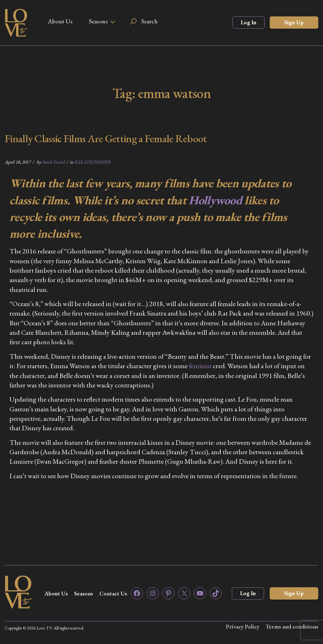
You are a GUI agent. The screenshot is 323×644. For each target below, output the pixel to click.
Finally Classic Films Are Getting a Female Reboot (106, 138)
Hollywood (215, 200)
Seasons (98, 21)
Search (150, 21)
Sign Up (294, 22)
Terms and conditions (292, 627)
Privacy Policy (243, 627)
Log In (249, 22)
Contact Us (113, 593)
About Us (60, 21)
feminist (200, 366)
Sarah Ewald (53, 162)
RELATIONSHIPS (92, 162)
